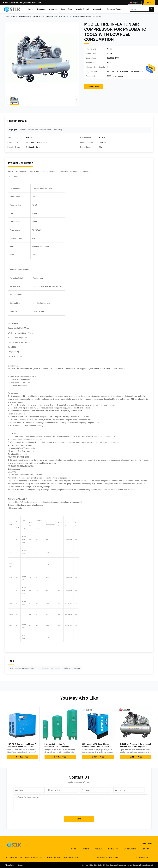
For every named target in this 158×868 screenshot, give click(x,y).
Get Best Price (22, 757)
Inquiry (149, 3)
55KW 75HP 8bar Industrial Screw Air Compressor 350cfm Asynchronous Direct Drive (22, 746)
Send (79, 819)
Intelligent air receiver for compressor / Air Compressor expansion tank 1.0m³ (57, 746)
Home (30, 9)
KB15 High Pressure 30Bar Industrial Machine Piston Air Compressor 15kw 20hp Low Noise (136, 746)
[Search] (151, 9)
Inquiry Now (94, 87)
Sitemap (21, 865)
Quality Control (83, 9)
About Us (53, 9)
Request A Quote (114, 9)
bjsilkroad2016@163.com (32, 3)
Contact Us (98, 9)
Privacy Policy (10, 865)
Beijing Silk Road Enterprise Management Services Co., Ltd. (118, 865)
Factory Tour (67, 9)
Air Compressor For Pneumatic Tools (32, 16)
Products (41, 9)
